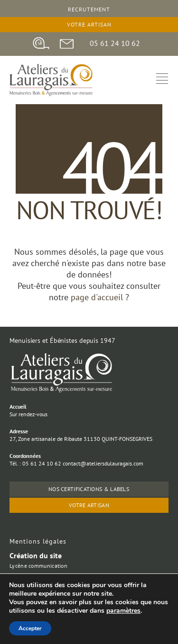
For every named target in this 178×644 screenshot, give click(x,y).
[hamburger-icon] (162, 80)
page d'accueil (98, 297)
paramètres (123, 611)
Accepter (30, 628)
